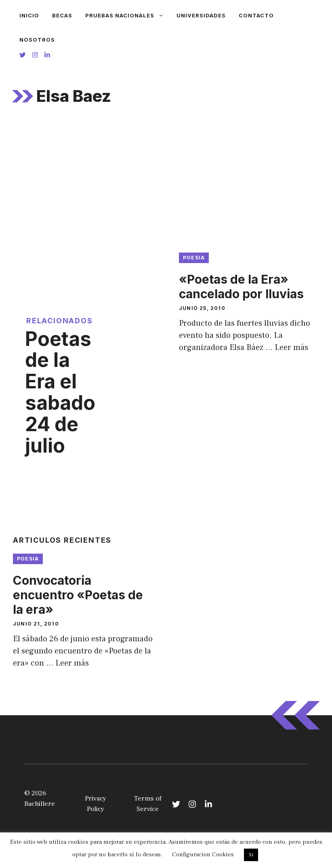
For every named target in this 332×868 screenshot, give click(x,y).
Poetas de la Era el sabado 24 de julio (60, 392)
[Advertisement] (166, 184)
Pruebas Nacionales (128, 15)
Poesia (194, 258)
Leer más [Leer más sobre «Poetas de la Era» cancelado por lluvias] (291, 348)
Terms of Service (148, 804)
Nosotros (37, 40)
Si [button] (251, 855)
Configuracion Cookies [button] (203, 854)
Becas (62, 15)
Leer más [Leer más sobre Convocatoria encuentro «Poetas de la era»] (72, 663)
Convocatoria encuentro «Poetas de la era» (78, 595)
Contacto (256, 15)
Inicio (29, 15)
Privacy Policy (96, 804)
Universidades (201, 15)
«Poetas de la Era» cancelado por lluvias (241, 287)
